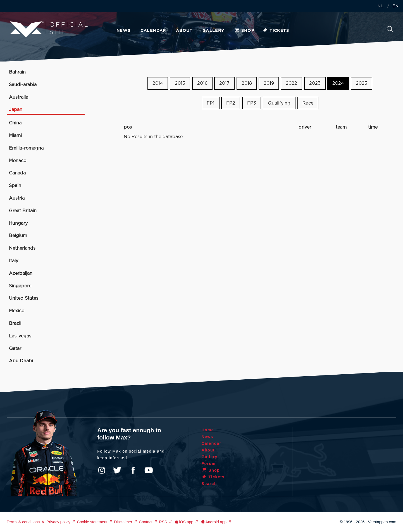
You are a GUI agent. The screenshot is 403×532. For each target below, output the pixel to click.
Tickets (276, 31)
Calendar (153, 31)
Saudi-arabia (23, 85)
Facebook (133, 470)
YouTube (149, 470)
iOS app (183, 522)
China (15, 123)
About (184, 31)
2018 (247, 83)
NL (381, 6)
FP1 (211, 103)
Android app (213, 522)
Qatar (15, 349)
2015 (180, 83)
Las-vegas (20, 336)
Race (308, 103)
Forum (209, 464)
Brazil (15, 323)
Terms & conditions (23, 522)
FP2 (231, 103)
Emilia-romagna (26, 148)
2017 (224, 83)
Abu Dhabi (21, 361)
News (124, 31)
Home (208, 430)
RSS (163, 522)
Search (390, 29)
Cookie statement (92, 522)
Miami (15, 136)
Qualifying (279, 103)
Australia (19, 97)
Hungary (18, 223)
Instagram (102, 470)
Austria (17, 198)
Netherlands (22, 248)
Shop (244, 31)
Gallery (214, 31)
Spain (15, 186)
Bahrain (17, 72)
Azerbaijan (21, 273)
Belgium (18, 236)
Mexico (17, 311)
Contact (146, 522)
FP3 (252, 103)
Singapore (20, 286)
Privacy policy (58, 522)
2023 (315, 83)
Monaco (18, 161)
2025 (362, 83)
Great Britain (23, 211)
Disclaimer (123, 522)
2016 (202, 83)
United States (24, 298)
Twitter (117, 470)
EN (396, 6)
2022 (291, 83)
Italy (14, 261)
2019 (269, 83)
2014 (158, 83)
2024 (338, 83)
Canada (17, 173)
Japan (16, 110)
